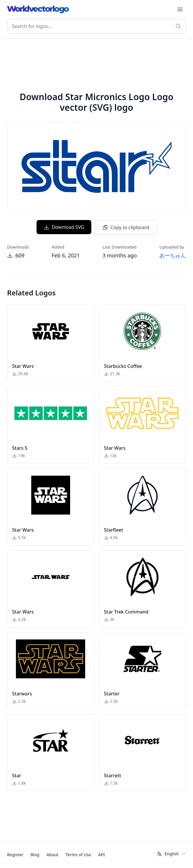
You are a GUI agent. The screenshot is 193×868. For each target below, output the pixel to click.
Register (15, 855)
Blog (35, 855)
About (53, 855)
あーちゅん (173, 255)
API (102, 855)
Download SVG (64, 227)
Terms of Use (78, 855)
